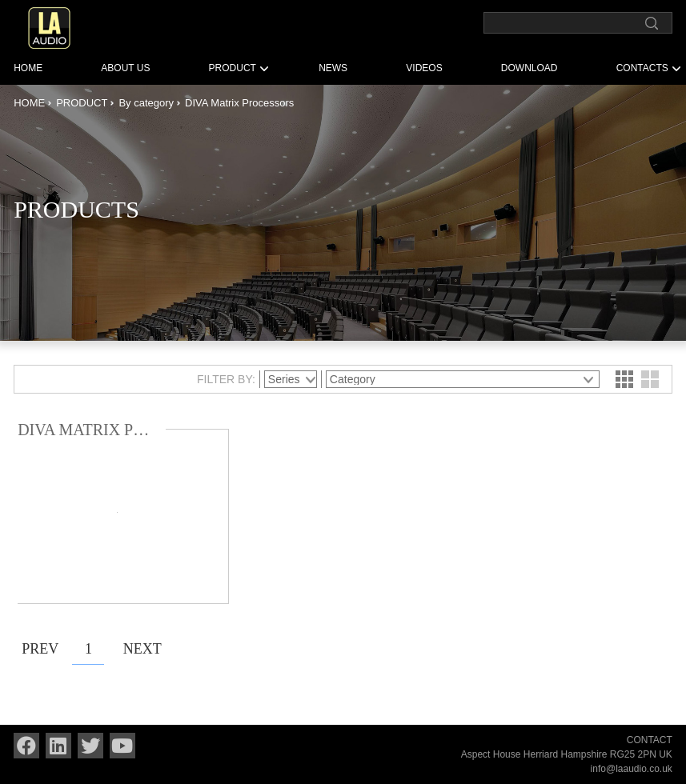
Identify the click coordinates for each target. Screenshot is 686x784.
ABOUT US (125, 68)
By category (146, 103)
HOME (28, 68)
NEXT (139, 649)
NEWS (333, 68)
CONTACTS (642, 68)
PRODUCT (233, 68)
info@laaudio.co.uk (632, 769)
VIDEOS (424, 68)
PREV (38, 649)
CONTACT (650, 740)
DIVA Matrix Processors (239, 103)
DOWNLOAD (530, 68)
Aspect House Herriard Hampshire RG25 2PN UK (567, 754)
